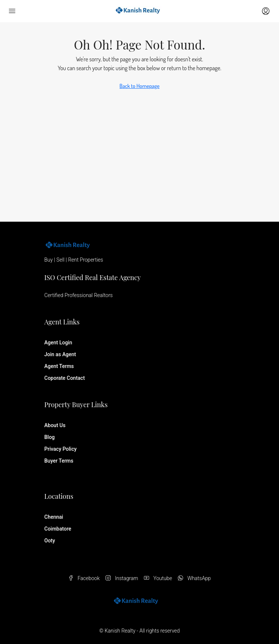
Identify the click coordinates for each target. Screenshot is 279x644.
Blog (49, 437)
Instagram (122, 578)
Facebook (84, 578)
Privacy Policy (61, 449)
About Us (55, 425)
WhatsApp (194, 578)
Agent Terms (59, 366)
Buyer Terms (59, 461)
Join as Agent (60, 354)
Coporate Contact (65, 378)
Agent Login (58, 343)
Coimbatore (58, 529)
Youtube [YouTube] (158, 578)
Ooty (50, 541)
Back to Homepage (139, 86)
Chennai (54, 517)
